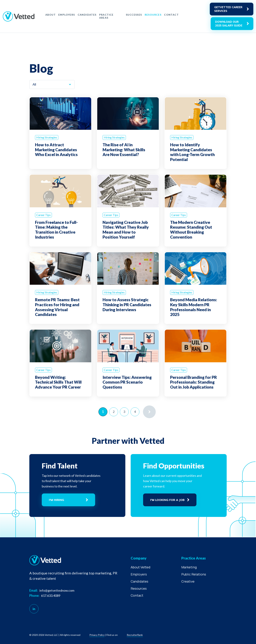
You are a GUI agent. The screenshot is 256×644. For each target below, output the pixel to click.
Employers (67, 15)
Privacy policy (97, 635)
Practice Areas (106, 16)
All (34, 84)
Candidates (87, 15)
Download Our (229, 24)
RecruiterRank (135, 635)
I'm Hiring (56, 500)
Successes (134, 15)
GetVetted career (228, 9)
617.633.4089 (51, 596)
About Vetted (141, 567)
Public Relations (194, 574)
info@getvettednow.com (57, 590)
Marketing (189, 567)
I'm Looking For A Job (167, 500)
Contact (171, 15)
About (50, 15)
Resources (153, 15)
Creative (188, 581)
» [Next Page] (149, 412)
